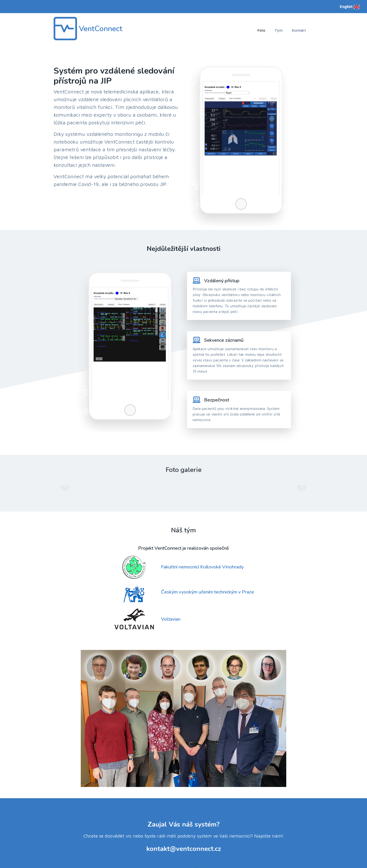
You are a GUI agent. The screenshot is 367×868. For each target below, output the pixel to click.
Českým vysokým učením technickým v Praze (207, 577)
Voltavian (171, 604)
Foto (261, 30)
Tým (279, 30)
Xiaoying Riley (212, 854)
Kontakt (299, 30)
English (350, 7)
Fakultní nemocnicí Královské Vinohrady (202, 552)
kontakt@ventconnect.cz (184, 834)
